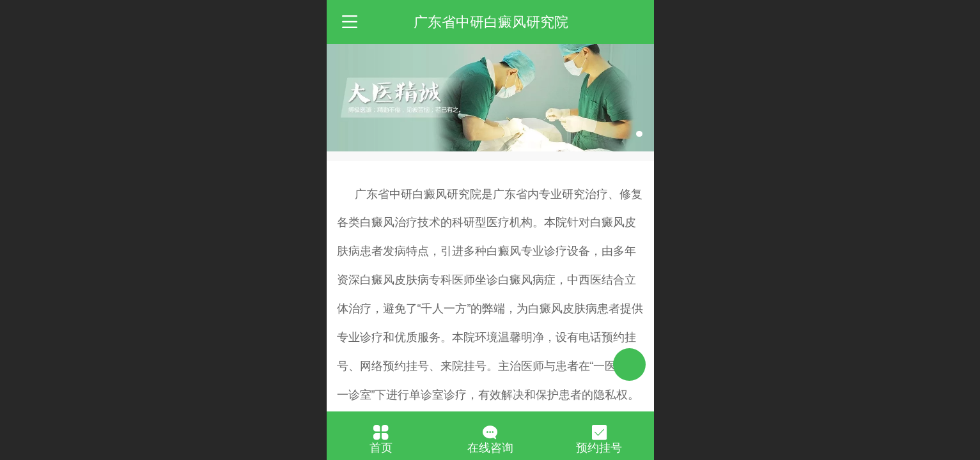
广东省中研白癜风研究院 (491, 22)
